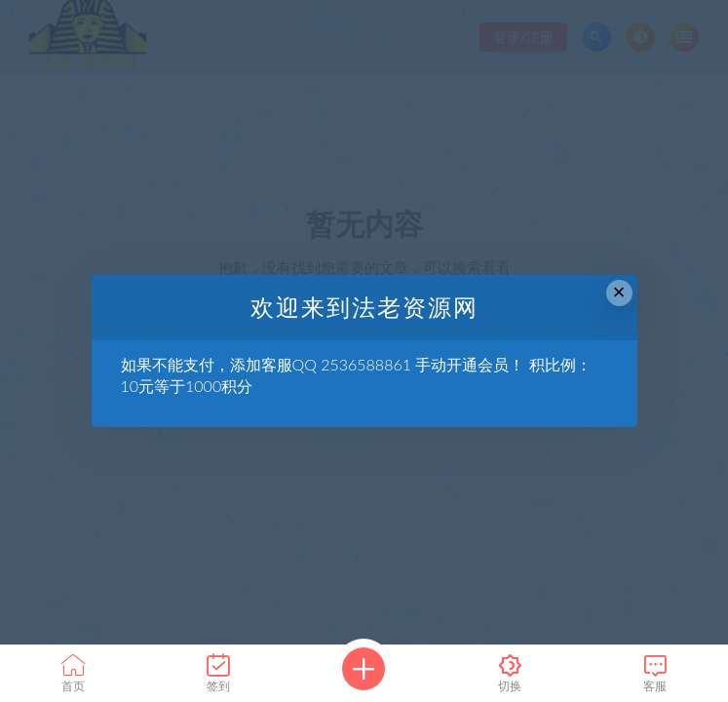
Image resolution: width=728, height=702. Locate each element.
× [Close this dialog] (619, 292)
